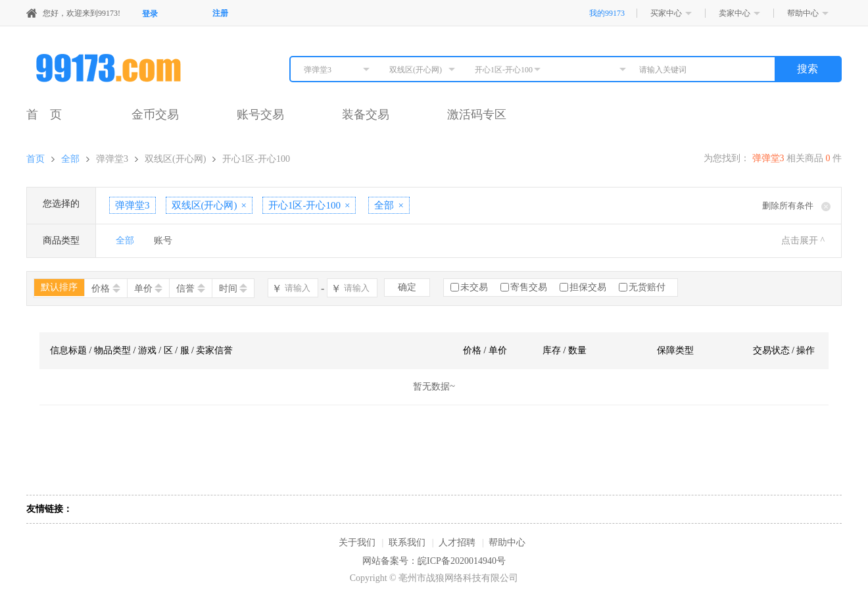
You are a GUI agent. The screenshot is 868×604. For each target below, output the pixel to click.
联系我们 (407, 542)
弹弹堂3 (112, 159)
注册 (220, 13)
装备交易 (366, 114)
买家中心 (666, 13)
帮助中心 (803, 13)
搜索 (808, 69)
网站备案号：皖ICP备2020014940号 (434, 561)
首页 (36, 159)
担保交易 (588, 287)
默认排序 (59, 287)
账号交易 (260, 114)
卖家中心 (735, 13)
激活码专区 (477, 114)
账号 (163, 240)
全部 (70, 159)
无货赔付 (647, 287)
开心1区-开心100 (256, 159)
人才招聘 (457, 542)
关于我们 (357, 542)
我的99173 (607, 13)
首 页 (44, 114)
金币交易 (155, 114)
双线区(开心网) (175, 159)
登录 (150, 14)
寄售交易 (529, 287)
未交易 (474, 287)
